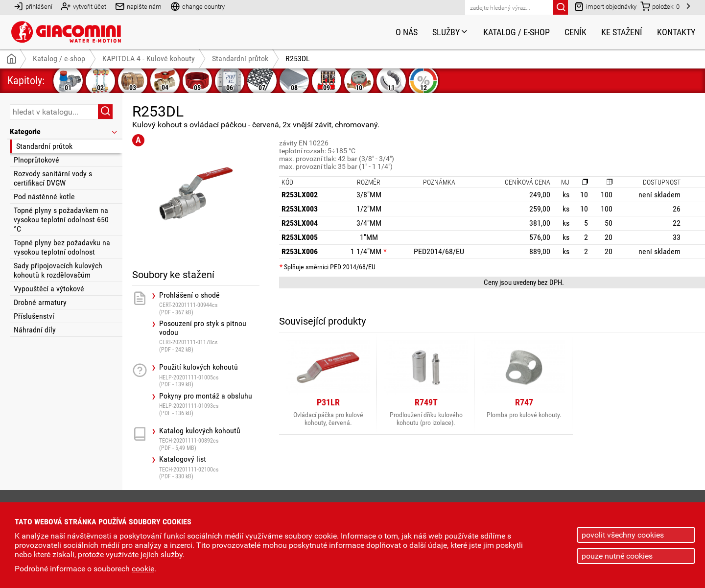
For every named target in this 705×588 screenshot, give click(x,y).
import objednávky (605, 6)
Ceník (576, 32)
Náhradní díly (35, 330)
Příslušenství (34, 316)
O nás (407, 32)
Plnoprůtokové (36, 160)
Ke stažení (622, 32)
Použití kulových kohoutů (209, 375)
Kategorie (64, 131)
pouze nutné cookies (617, 556)
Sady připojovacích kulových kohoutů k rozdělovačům (58, 270)
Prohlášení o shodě (209, 303)
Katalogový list (209, 467)
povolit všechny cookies (623, 535)
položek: (660, 6)
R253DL (298, 59)
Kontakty (676, 32)
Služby (450, 32)
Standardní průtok (44, 146)
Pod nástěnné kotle (44, 197)
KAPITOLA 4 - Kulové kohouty (149, 59)
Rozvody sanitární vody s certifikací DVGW (53, 178)
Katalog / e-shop (517, 32)
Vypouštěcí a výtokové (49, 289)
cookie (143, 569)
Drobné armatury (40, 302)
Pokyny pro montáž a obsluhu (209, 404)
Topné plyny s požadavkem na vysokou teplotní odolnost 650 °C (61, 220)
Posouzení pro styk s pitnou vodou (209, 336)
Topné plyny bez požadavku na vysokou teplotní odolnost (62, 247)
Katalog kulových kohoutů (209, 439)
